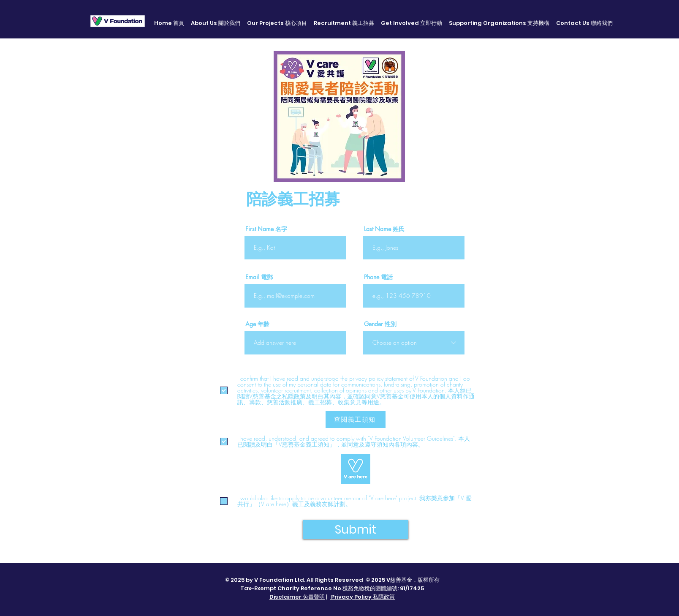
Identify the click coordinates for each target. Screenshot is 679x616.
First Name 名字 (266, 229)
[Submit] (356, 530)
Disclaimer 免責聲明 (297, 597)
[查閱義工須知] (356, 420)
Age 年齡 (257, 324)
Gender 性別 (380, 324)
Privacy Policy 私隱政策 (362, 597)
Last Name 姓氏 (384, 229)
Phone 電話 (378, 277)
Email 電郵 (259, 277)
